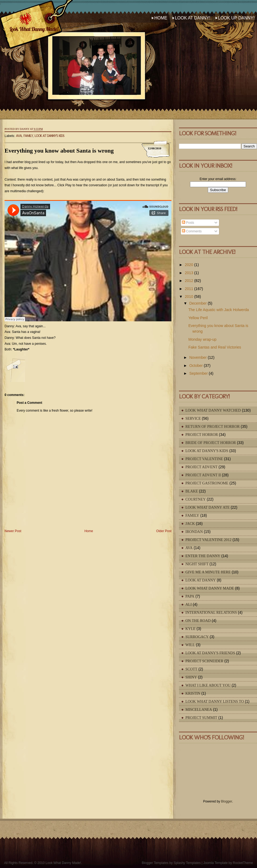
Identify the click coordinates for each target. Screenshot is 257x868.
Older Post (164, 531)
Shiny (191, 677)
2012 (189, 281)
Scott (191, 669)
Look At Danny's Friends (210, 653)
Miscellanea (199, 710)
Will (190, 645)
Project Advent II (203, 475)
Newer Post (13, 531)
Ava (19, 136)
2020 (189, 265)
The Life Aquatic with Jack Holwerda (219, 310)
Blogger (226, 801)
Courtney (196, 499)
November (198, 357)
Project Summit (201, 718)
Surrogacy (197, 637)
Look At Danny (201, 580)
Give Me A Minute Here (208, 572)
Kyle (190, 629)
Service (193, 418)
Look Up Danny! (236, 18)
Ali (189, 604)
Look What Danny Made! (34, 29)
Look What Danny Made (210, 588)
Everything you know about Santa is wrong (59, 151)
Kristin (193, 693)
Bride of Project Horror (211, 443)
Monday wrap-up (202, 339)
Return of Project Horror (213, 427)
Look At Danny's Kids (49, 136)
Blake (192, 491)
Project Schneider (204, 661)
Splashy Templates (187, 863)
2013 (189, 273)
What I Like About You (208, 685)
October (196, 366)
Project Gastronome (207, 483)
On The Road (198, 621)
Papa (190, 596)
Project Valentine (204, 459)
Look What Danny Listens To (215, 702)
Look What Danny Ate (207, 507)
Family (28, 136)
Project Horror (202, 435)
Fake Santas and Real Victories (215, 347)
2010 (189, 297)
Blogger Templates (155, 863)
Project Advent (201, 467)
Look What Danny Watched (213, 410)
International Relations (211, 613)
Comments (192, 231)
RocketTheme (243, 863)
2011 (189, 289)
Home (161, 18)
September (198, 373)
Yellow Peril (198, 318)
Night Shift (197, 564)
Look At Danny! (193, 18)
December (198, 303)
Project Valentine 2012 (208, 540)
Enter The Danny (203, 556)
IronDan (194, 532)
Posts (188, 223)
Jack (190, 524)
